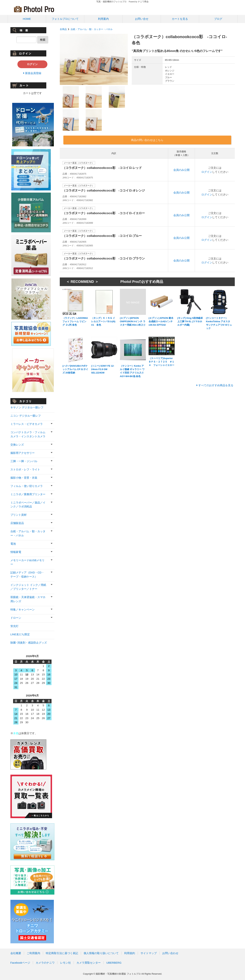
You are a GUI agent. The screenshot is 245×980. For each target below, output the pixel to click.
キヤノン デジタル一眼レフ (27, 407)
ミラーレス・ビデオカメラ (27, 424)
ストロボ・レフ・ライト (25, 469)
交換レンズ (17, 445)
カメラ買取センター (89, 963)
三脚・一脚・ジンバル (24, 461)
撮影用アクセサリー (23, 453)
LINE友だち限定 (20, 634)
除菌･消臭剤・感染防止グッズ (29, 643)
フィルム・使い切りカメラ (27, 486)
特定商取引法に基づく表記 (62, 953)
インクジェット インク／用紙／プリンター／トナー (28, 587)
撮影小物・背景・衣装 (24, 478)
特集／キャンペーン (23, 609)
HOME (27, 19)
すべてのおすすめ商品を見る (216, 385)
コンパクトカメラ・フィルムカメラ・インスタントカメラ (28, 434)
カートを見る (180, 19)
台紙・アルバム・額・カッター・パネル (92, 29)
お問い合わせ (170, 953)
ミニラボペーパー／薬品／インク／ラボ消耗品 (28, 505)
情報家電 (16, 552)
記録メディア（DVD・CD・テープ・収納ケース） (27, 575)
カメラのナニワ (45, 963)
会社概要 (16, 953)
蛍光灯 (14, 626)
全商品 (63, 29)
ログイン (207, 172)
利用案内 (103, 19)
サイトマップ (149, 953)
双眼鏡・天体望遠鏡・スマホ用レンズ (28, 599)
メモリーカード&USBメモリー (28, 562)
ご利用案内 (33, 953)
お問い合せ (142, 19)
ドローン (16, 618)
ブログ (218, 19)
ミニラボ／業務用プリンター (28, 494)
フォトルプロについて (65, 19)
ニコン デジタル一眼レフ (26, 416)
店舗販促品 (17, 523)
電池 (13, 544)
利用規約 (130, 953)
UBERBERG (114, 963)
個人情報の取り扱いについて (101, 953)
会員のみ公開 (181, 170)
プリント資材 (18, 515)
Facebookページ (20, 963)
